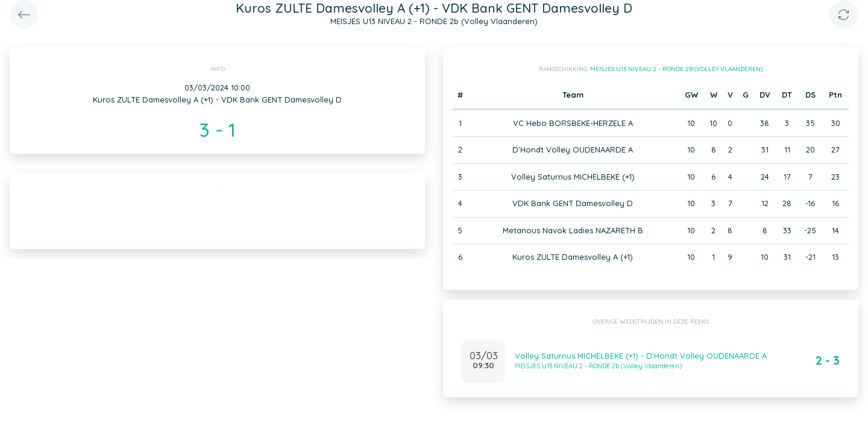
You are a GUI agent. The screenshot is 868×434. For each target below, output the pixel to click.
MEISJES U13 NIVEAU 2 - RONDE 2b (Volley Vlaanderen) (676, 69)
